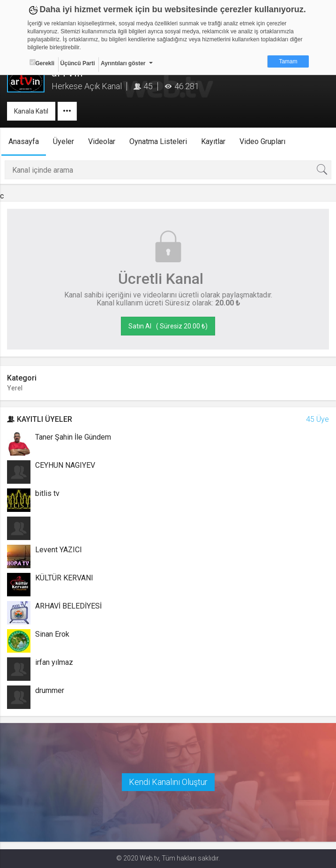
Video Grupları (262, 141)
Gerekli (42, 63)
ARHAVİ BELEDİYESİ (68, 606)
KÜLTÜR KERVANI (64, 578)
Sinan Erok (52, 634)
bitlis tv (47, 493)
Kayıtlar (213, 141)
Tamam (288, 61)
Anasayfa (24, 141)
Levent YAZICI (59, 550)
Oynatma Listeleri (158, 141)
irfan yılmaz (54, 662)
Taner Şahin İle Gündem (73, 437)
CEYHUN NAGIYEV (65, 465)
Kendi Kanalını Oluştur (168, 782)
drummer (50, 690)
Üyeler (63, 141)
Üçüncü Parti (78, 63)
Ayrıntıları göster (123, 63)
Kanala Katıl (31, 111)
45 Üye (317, 419)
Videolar (102, 141)
